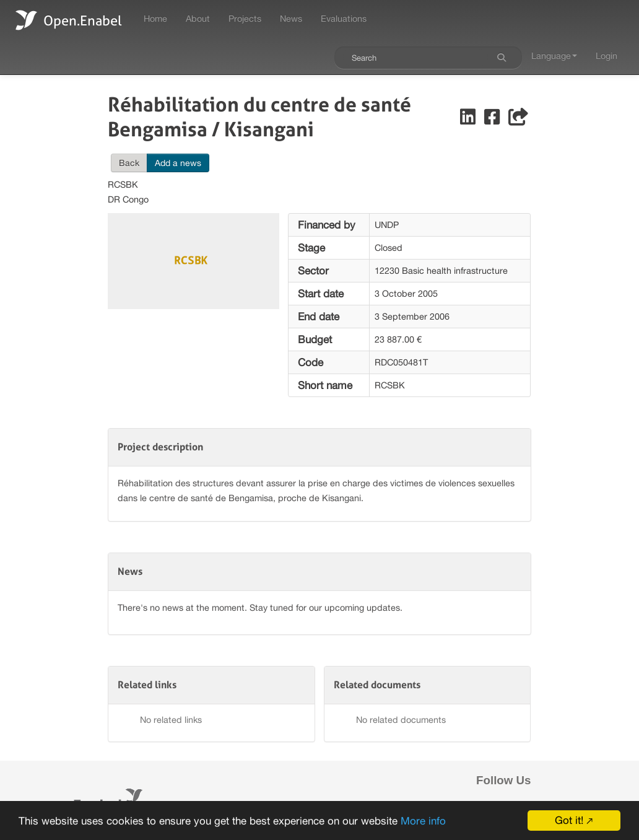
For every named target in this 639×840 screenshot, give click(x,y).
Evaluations (344, 18)
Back (129, 163)
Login (606, 55)
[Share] (518, 120)
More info (423, 823)
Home (155, 18)
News (291, 18)
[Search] (502, 58)
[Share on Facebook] (493, 120)
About (198, 18)
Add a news (178, 163)
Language (554, 55)
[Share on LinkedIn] (469, 120)
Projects (245, 18)
